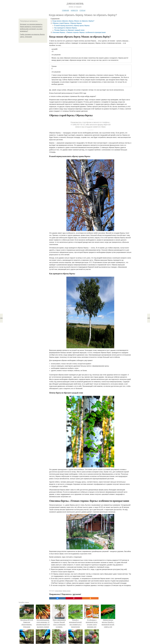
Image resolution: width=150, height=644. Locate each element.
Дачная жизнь (75, 4)
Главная (65, 10)
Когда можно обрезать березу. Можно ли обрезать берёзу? (73, 21)
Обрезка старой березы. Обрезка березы (67, 23)
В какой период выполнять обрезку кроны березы (72, 26)
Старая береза (58, 591)
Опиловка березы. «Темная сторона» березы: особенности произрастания (79, 32)
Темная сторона (66, 591)
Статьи (82, 10)
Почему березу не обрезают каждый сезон (69, 30)
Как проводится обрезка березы (66, 28)
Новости (74, 10)
